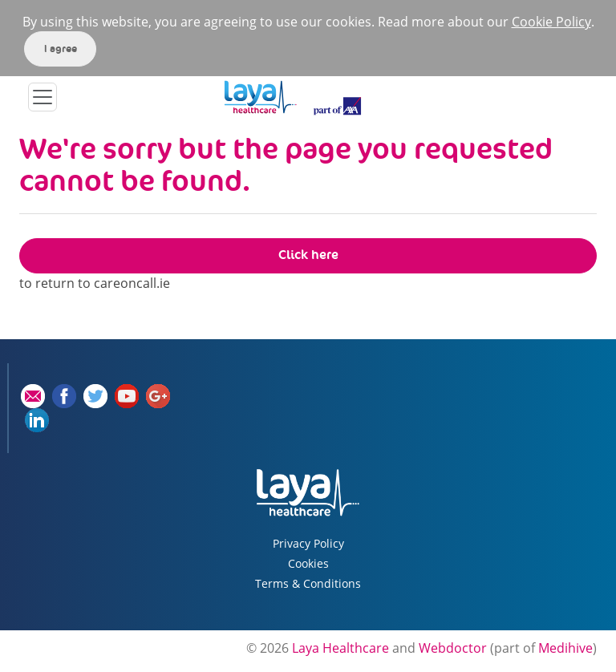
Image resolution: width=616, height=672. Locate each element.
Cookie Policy (551, 22)
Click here (308, 255)
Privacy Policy (308, 543)
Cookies (308, 563)
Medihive (565, 648)
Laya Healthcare (340, 648)
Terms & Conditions (308, 583)
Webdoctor (453, 648)
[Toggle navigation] (43, 97)
